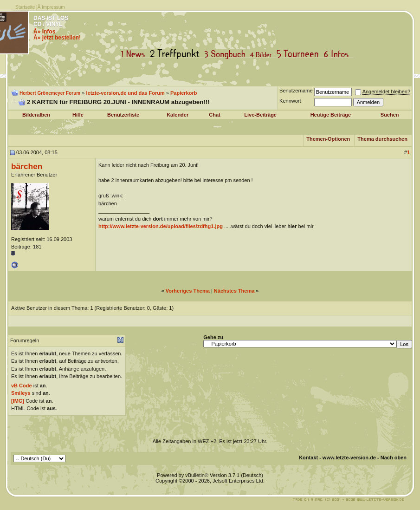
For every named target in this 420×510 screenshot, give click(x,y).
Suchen (390, 115)
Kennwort (290, 101)
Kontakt (308, 458)
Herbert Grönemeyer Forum (50, 93)
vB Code (22, 386)
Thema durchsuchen (382, 139)
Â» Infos (44, 32)
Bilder (263, 54)
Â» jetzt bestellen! (57, 38)
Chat (214, 115)
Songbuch (227, 54)
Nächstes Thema (234, 291)
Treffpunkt (177, 54)
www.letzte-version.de (349, 458)
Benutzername (296, 91)
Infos (338, 54)
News (135, 54)
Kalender (178, 115)
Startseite (25, 7)
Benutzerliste (123, 115)
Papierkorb (184, 93)
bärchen (27, 166)
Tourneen (300, 54)
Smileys (21, 393)
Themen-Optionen (328, 139)
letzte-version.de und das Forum (125, 93)
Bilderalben (36, 115)
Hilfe (78, 115)
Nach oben (394, 458)
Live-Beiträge (260, 115)
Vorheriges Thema (188, 291)
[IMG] (18, 401)
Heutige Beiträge (331, 115)
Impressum (53, 7)
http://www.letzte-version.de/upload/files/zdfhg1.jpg (161, 226)
